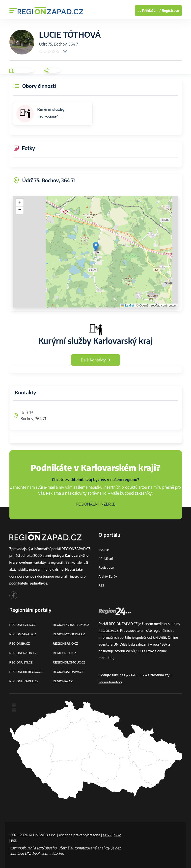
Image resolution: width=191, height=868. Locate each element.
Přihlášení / (149, 11)
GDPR (108, 833)
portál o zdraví (137, 674)
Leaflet (127, 306)
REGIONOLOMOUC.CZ (70, 660)
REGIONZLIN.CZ (65, 651)
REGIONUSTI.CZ (22, 660)
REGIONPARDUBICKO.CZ (72, 624)
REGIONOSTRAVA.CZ (69, 669)
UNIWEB (160, 636)
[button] (96, 247)
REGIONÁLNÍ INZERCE (96, 504)
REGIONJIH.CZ (20, 642)
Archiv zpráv (109, 575)
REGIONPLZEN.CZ (24, 624)
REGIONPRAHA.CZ (24, 651)
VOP (13, 838)
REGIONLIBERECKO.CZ (27, 669)
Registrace (170, 11)
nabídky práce (28, 569)
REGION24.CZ (63, 678)
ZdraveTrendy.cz (111, 680)
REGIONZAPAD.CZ (24, 633)
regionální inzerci (68, 575)
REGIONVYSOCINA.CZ (70, 633)
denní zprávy (53, 555)
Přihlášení (106, 558)
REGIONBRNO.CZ (66, 642)
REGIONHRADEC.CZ (25, 678)
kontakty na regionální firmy (55, 562)
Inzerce (104, 549)
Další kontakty (95, 360)
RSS (102, 584)
